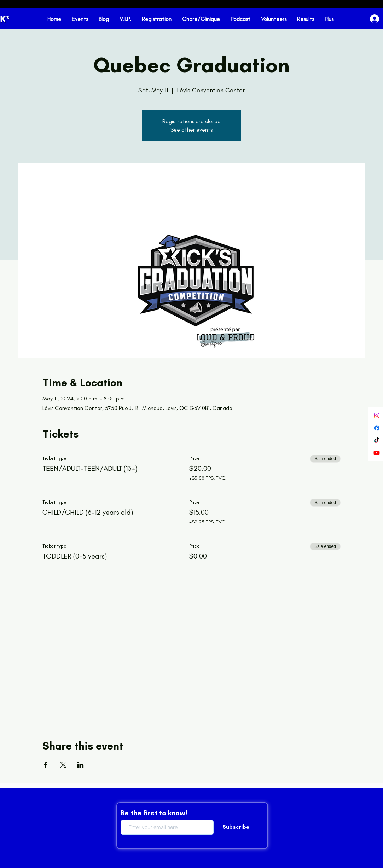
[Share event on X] (63, 765)
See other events (191, 130)
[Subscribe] (236, 827)
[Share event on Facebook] (46, 765)
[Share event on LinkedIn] (80, 765)
